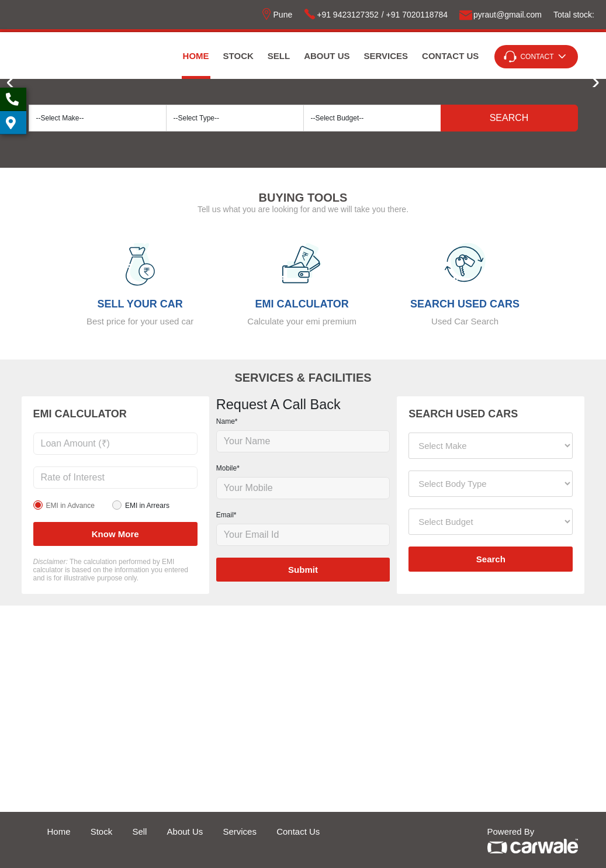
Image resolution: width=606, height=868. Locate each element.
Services (386, 56)
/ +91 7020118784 (415, 15)
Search (509, 118)
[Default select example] (98, 118)
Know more (115, 534)
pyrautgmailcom (501, 15)
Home (196, 56)
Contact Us (450, 56)
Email (226, 515)
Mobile (228, 468)
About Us (327, 56)
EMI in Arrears (147, 506)
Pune (277, 15)
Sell (279, 56)
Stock (238, 56)
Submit (303, 570)
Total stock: (574, 15)
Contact (537, 57)
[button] (592, 83)
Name (227, 421)
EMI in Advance (70, 506)
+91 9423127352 (341, 15)
